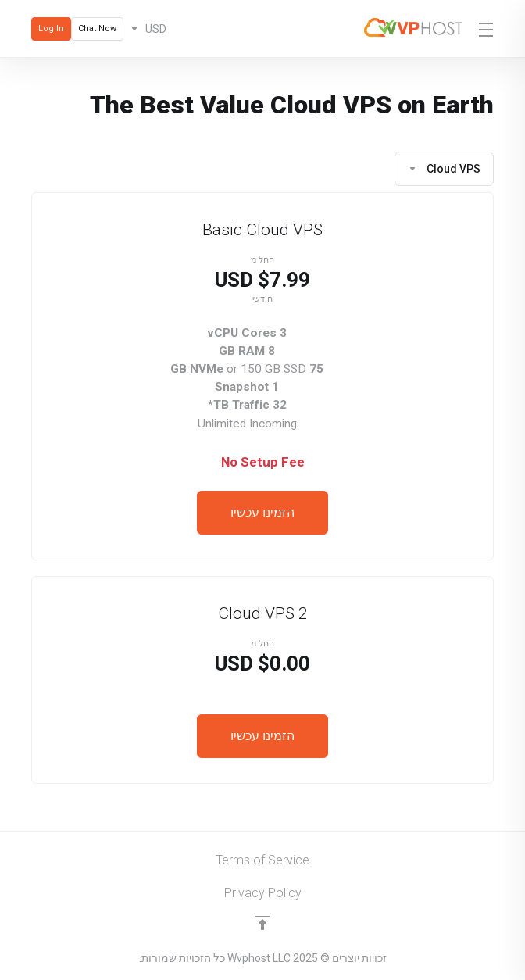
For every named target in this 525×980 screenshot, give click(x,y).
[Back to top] (262, 923)
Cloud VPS (444, 169)
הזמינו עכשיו (262, 512)
